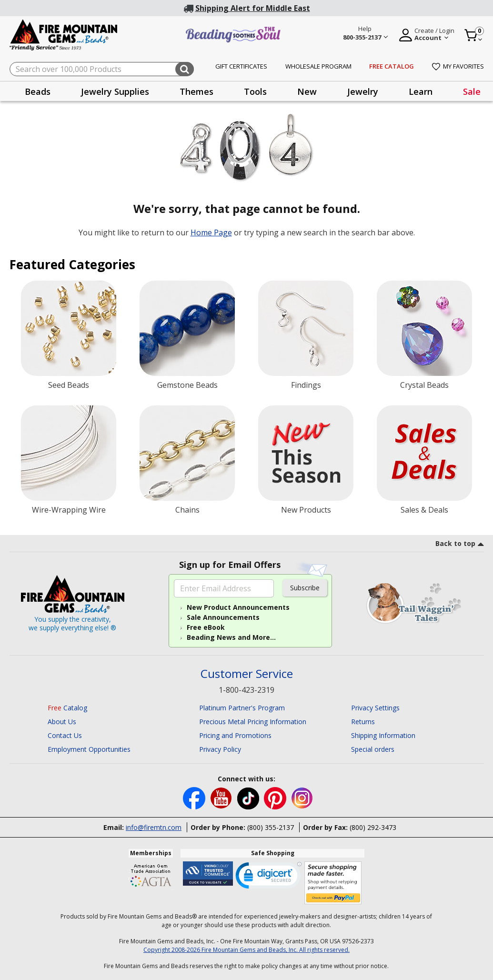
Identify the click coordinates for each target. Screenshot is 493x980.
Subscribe (305, 588)
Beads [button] (38, 91)
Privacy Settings (375, 708)
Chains (187, 510)
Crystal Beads (424, 385)
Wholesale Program (318, 66)
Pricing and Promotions (235, 735)
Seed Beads (69, 385)
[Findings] (306, 328)
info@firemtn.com (154, 827)
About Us (62, 722)
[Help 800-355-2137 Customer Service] (365, 34)
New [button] (307, 91)
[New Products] (306, 453)
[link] (269, 878)
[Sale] (424, 453)
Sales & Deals (424, 510)
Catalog (67, 708)
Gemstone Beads (187, 385)
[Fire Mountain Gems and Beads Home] (64, 34)
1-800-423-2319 (246, 690)
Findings (306, 385)
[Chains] (187, 453)
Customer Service (247, 674)
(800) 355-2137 (271, 827)
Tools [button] (255, 91)
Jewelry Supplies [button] (115, 91)
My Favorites (458, 66)
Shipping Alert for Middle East (253, 8)
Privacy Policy (220, 749)
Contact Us (65, 735)
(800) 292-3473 (373, 827)
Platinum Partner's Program (242, 708)
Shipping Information (383, 735)
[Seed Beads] (69, 328)
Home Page (211, 232)
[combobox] (102, 69)
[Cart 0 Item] (474, 35)
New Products (306, 510)
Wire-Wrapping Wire (69, 510)
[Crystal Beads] (424, 328)
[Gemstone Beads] (187, 328)
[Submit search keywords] (185, 69)
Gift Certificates (241, 66)
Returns (363, 722)
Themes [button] (196, 91)
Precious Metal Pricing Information (253, 722)
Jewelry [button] (363, 91)
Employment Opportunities (89, 749)
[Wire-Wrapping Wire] (69, 453)
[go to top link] (460, 545)
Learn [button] (421, 91)
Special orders (373, 749)
